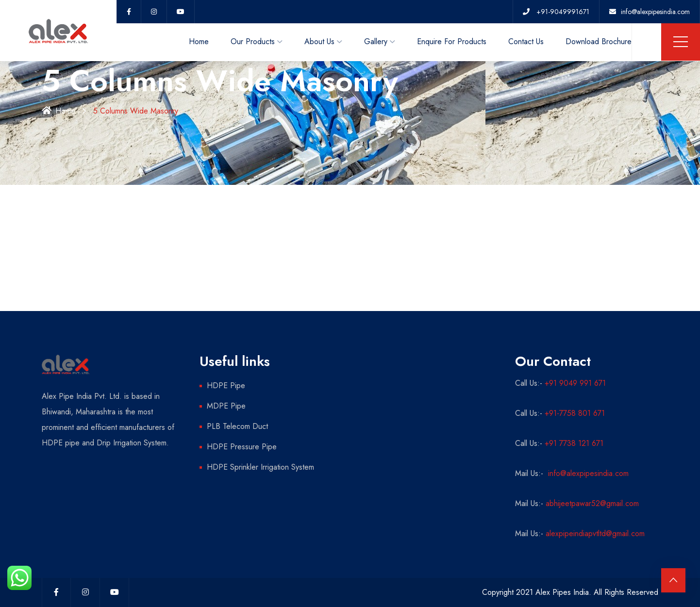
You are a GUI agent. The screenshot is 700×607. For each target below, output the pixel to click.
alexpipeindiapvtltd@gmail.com (595, 533)
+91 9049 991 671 (575, 383)
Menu (681, 42)
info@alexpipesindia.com (587, 473)
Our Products (253, 41)
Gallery (376, 41)
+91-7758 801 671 (575, 413)
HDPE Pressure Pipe (242, 447)
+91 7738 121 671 (574, 443)
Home (199, 41)
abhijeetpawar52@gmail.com (592, 503)
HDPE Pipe (226, 386)
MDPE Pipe (226, 406)
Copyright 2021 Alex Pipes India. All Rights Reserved (570, 592)
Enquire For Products (452, 41)
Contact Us (526, 41)
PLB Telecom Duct (237, 426)
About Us (319, 41)
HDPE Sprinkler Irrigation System (260, 467)
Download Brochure (599, 41)
